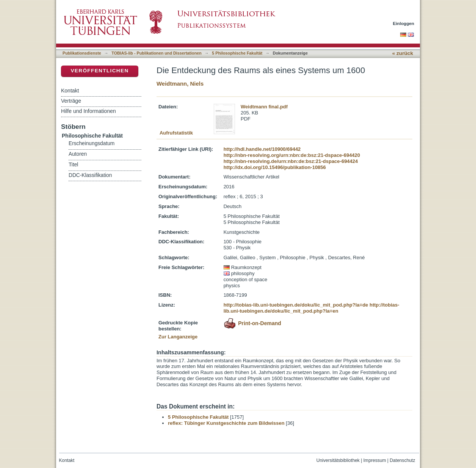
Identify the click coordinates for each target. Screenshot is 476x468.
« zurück (403, 53)
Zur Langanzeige (178, 337)
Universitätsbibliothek (338, 460)
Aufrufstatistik (176, 133)
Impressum (375, 460)
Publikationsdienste (82, 53)
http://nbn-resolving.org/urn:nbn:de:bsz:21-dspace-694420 (292, 155)
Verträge (71, 101)
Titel (73, 165)
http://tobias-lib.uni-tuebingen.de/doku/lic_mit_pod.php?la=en (312, 308)
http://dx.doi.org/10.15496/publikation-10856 (275, 167)
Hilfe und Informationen (88, 111)
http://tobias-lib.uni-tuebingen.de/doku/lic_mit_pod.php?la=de (296, 305)
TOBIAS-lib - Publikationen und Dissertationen (157, 53)
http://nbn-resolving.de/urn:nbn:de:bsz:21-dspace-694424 (291, 161)
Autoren (78, 154)
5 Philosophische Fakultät (237, 53)
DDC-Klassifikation (90, 175)
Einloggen (404, 23)
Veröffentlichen (99, 71)
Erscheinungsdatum (92, 143)
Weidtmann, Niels (180, 84)
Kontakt (70, 91)
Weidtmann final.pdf (264, 107)
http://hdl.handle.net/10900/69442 (262, 149)
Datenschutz (402, 460)
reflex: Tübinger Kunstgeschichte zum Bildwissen (226, 423)
